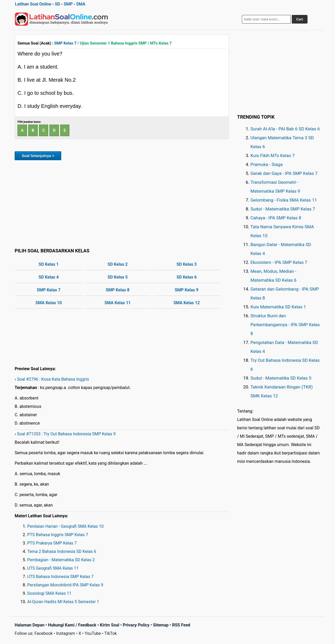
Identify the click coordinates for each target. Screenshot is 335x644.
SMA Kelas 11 (118, 303)
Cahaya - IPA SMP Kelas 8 (276, 218)
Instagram (65, 633)
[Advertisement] (122, 203)
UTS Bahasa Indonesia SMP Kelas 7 (60, 577)
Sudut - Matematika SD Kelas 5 (281, 378)
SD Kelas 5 (118, 277)
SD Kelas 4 (49, 277)
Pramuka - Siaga (267, 164)
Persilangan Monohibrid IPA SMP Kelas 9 (65, 585)
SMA (81, 4)
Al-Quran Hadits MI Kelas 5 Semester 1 (63, 602)
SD (57, 4)
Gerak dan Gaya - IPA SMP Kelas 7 (284, 173)
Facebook (44, 633)
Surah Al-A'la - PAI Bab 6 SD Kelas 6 (285, 129)
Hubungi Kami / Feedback (72, 625)
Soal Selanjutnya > (38, 156)
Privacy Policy (136, 625)
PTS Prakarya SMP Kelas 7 (52, 543)
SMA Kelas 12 (187, 303)
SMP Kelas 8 (118, 290)
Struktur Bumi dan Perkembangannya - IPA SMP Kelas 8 (285, 325)
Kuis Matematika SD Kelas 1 (278, 307)
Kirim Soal (110, 625)
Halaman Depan (30, 625)
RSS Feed (181, 625)
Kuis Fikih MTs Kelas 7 (273, 156)
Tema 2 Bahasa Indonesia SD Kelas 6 (62, 551)
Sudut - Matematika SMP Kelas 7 (283, 209)
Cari (300, 19)
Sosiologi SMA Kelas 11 (49, 593)
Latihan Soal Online (33, 4)
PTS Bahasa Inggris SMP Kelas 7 (58, 535)
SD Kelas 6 (186, 277)
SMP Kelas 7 (65, 43)
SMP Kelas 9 (187, 290)
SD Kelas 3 (186, 264)
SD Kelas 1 (49, 264)
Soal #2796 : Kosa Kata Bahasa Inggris (53, 379)
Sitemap (161, 625)
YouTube (93, 633)
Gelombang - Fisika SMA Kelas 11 (284, 200)
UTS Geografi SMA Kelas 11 (53, 568)
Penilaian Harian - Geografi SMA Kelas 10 (65, 526)
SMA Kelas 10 (49, 303)
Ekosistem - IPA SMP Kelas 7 (279, 262)
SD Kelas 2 (118, 264)
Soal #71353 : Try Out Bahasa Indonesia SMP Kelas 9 (66, 434)
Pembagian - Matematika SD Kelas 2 (61, 560)
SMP (68, 4)
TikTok (111, 633)
